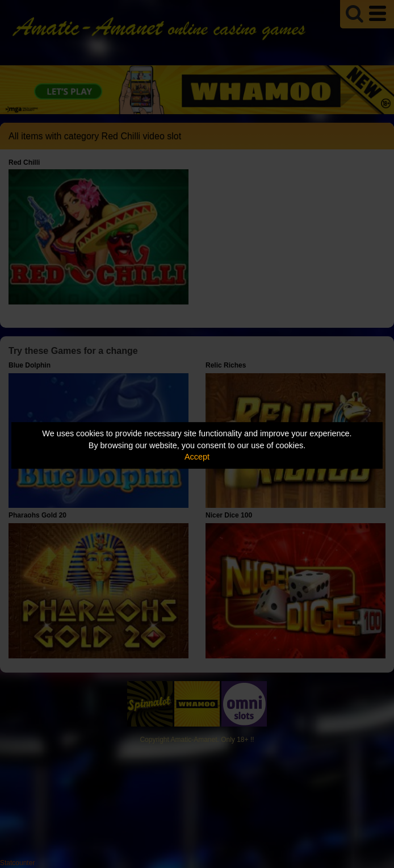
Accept (197, 457)
